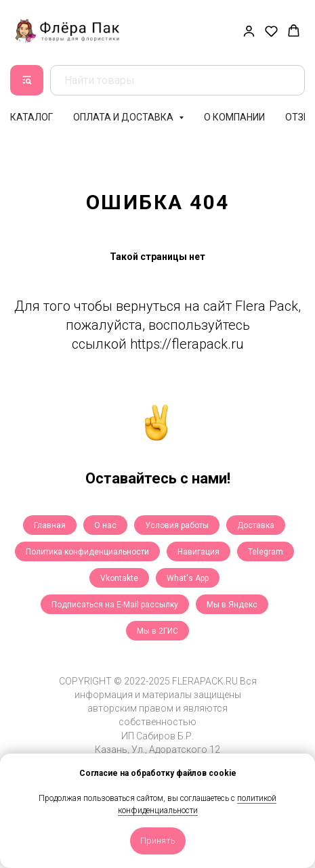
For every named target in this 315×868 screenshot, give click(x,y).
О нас (105, 525)
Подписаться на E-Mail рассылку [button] (115, 605)
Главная (50, 525)
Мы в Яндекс (232, 605)
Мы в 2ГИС (157, 631)
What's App (188, 578)
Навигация (198, 552)
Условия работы (177, 525)
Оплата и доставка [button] (124, 117)
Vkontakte (119, 578)
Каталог (31, 117)
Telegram (266, 552)
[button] (249, 31)
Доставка (256, 525)
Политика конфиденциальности (87, 552)
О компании (234, 117)
